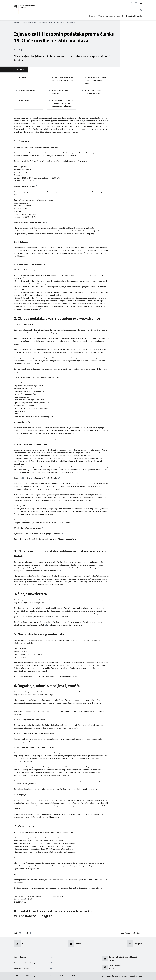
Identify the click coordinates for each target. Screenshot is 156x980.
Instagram (37, 478)
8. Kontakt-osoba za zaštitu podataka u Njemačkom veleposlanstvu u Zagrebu (63, 103)
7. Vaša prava (24, 100)
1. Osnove (23, 78)
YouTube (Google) (50, 478)
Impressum (36, 976)
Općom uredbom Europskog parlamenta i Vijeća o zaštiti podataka (55, 121)
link (43, 625)
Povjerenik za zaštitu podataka (33, 222)
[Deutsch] (136, 3)
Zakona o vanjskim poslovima (27, 309)
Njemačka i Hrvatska (134, 16)
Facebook (18, 478)
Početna (18, 23)
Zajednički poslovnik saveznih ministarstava (41, 571)
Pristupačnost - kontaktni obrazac (70, 976)
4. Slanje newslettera (27, 90)
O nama (92, 16)
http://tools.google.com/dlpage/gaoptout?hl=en (58, 539)
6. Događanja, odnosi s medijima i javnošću (94, 92)
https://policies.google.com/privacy (48, 534)
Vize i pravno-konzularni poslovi (111, 16)
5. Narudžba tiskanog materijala (60, 92)
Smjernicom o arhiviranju (87, 568)
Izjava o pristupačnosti (50, 976)
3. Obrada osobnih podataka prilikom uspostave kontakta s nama (96, 80)
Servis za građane (28, 186)
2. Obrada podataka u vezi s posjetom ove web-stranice (62, 79)
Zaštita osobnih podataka (22, 976)
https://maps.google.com (31, 528)
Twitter (27, 478)
